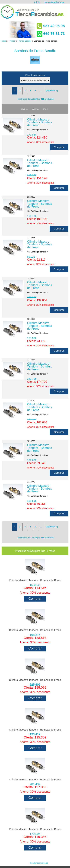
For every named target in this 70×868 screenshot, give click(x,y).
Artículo (36, 109)
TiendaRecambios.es (39, 863)
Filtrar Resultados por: (35, 75)
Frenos (12, 41)
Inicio (37, 2)
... (41, 91)
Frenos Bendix (24, 41)
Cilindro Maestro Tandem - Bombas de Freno (39, 122)
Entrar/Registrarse (54, 2)
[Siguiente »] (52, 91)
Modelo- (25, 109)
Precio (46, 109)
